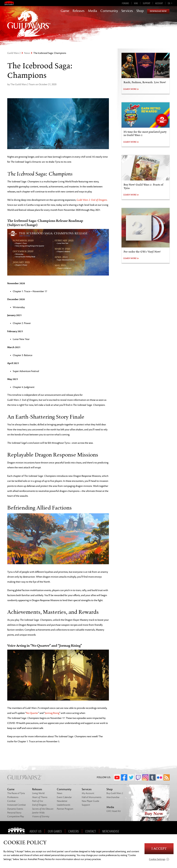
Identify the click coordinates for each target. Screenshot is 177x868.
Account (159, 3)
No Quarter (32, 713)
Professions (13, 797)
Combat (11, 801)
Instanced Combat (17, 805)
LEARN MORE (130, 89)
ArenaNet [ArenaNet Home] (18, 831)
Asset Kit (114, 811)
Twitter (131, 777)
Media (92, 11)
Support (146, 3)
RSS (167, 777)
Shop (140, 11)
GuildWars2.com (29, 27)
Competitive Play (16, 816)
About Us (36, 831)
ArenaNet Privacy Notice (40, 859)
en (169, 3)
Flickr (160, 777)
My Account (88, 793)
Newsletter (62, 801)
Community (109, 11)
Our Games (55, 831)
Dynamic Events (15, 809)
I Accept (159, 849)
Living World (38, 793)
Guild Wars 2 (14, 53)
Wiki (136, 3)
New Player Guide (90, 801)
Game (65, 11)
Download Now (158, 11)
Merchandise (113, 797)
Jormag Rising (52, 713)
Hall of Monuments (92, 797)
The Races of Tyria (16, 793)
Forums (125, 3)
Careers (74, 831)
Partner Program (65, 809)
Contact (91, 831)
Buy (115, 793)
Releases (79, 11)
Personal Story (14, 813)
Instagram (145, 777)
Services (127, 11)
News (27, 53)
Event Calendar (64, 797)
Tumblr (152, 777)
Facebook (124, 777)
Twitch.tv (138, 777)
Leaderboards (64, 805)
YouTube (117, 777)
